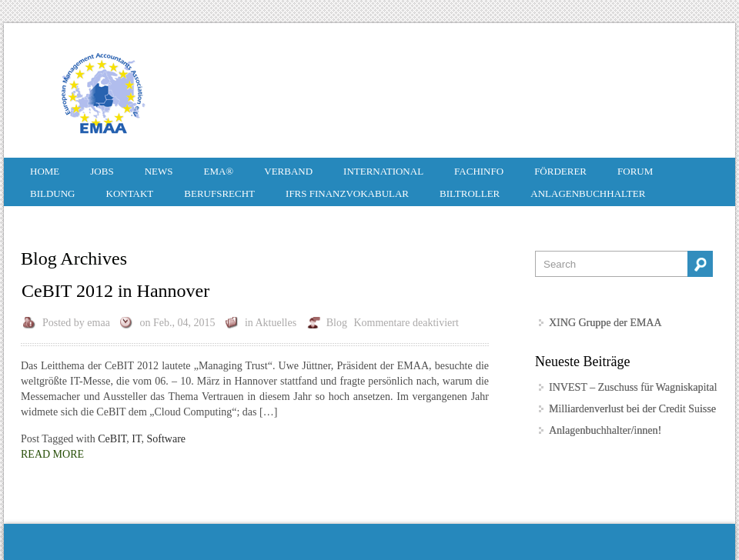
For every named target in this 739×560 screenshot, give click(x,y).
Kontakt (130, 193)
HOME (45, 171)
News (159, 171)
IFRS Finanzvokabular (347, 193)
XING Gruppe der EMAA (605, 323)
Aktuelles (276, 323)
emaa (99, 323)
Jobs (102, 171)
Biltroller (470, 193)
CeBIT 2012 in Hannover (115, 291)
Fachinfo (479, 171)
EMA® (218, 171)
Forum (635, 171)
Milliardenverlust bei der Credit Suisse (632, 409)
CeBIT (112, 439)
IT (136, 439)
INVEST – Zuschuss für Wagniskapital (633, 387)
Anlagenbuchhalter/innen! (605, 430)
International (383, 171)
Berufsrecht (219, 193)
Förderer (560, 171)
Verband (288, 171)
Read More (52, 454)
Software (167, 439)
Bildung (53, 193)
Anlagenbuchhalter (588, 193)
